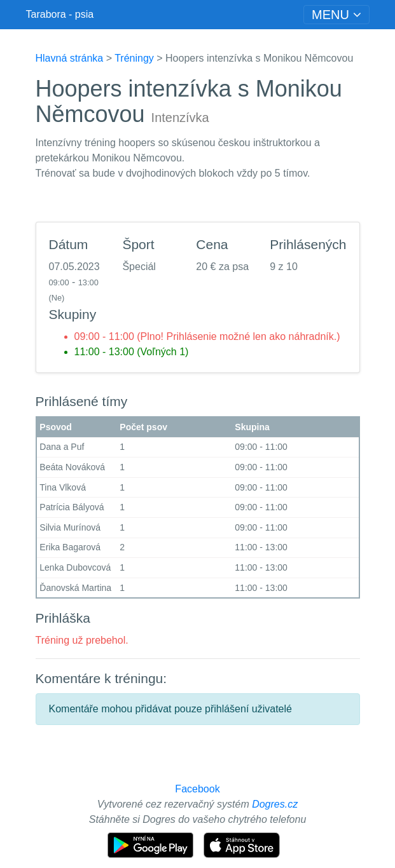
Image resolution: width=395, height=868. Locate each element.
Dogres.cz (275, 804)
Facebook (197, 789)
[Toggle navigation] (336, 15)
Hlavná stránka (70, 58)
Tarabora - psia (60, 14)
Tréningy (134, 58)
